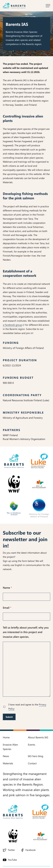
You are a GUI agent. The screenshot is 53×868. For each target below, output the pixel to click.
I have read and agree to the (27, 707)
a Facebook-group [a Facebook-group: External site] (14, 325)
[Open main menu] (48, 6)
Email (7, 608)
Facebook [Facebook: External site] (28, 850)
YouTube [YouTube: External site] (10, 860)
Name (7, 588)
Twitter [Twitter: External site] (9, 850)
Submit (9, 717)
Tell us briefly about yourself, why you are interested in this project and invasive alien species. (26, 632)
